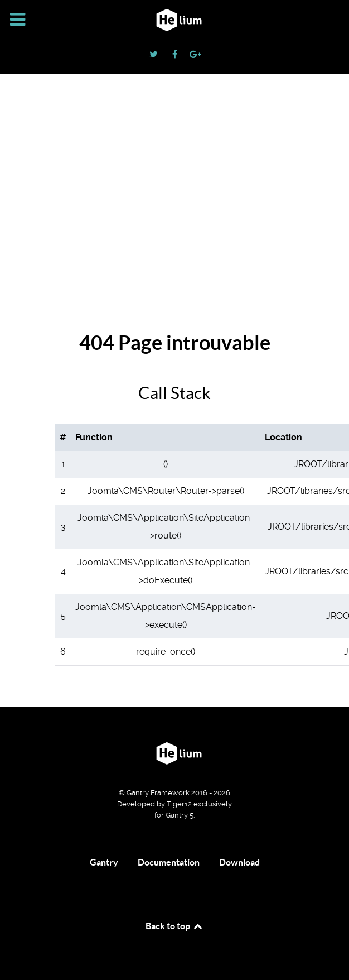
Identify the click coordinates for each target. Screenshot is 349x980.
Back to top (174, 926)
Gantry (104, 862)
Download (239, 862)
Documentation (169, 862)
